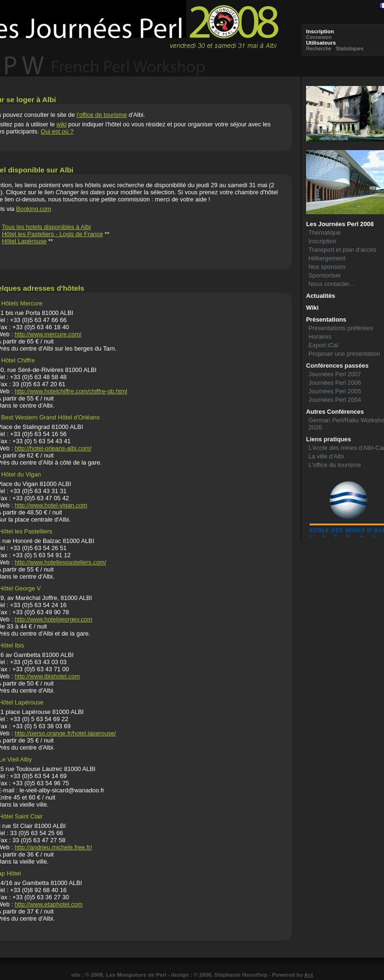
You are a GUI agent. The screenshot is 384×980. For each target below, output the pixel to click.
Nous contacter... (331, 284)
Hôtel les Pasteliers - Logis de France (53, 234)
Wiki (312, 308)
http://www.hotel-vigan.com (51, 505)
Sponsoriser (325, 275)
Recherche (319, 49)
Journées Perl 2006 (335, 383)
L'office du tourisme (335, 465)
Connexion (319, 37)
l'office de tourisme (102, 115)
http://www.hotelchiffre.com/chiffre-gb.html (71, 391)
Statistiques (350, 49)
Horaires (320, 337)
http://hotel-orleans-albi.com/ (53, 448)
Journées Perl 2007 (335, 374)
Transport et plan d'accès (342, 250)
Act (309, 975)
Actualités (321, 296)
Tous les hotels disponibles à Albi (46, 227)
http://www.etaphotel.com (49, 904)
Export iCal (323, 345)
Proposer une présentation (344, 354)
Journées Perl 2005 (335, 391)
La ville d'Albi (326, 456)
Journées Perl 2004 (335, 400)
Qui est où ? (57, 131)
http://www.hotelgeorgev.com (53, 619)
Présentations (326, 319)
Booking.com (34, 209)
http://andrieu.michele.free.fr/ (53, 847)
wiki (62, 124)
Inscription (322, 241)
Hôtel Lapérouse (24, 241)
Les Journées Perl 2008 (340, 224)
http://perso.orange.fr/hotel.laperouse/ (65, 733)
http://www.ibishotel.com (47, 676)
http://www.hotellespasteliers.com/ (61, 562)
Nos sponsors (327, 267)
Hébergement (327, 258)
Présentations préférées (341, 328)
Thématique (325, 233)
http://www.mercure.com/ (48, 334)
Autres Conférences (335, 412)
